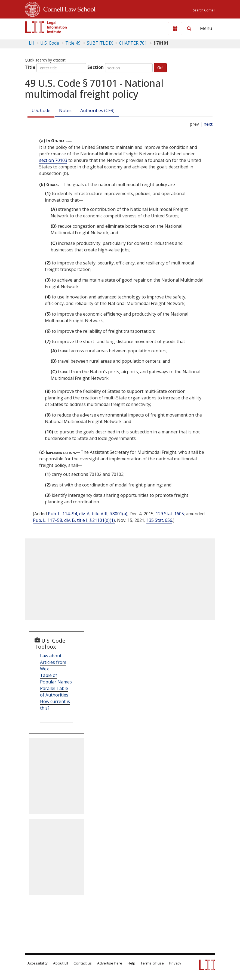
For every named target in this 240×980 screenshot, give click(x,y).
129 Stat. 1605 (170, 514)
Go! (160, 68)
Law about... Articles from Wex (53, 662)
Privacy (175, 963)
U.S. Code (41, 110)
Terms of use (152, 963)
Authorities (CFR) (97, 110)
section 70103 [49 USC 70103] (53, 160)
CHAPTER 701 (133, 43)
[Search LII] (189, 29)
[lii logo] (46, 27)
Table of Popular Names (56, 679)
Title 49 (73, 43)
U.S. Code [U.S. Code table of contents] (50, 43)
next (208, 124)
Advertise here (110, 963)
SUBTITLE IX (100, 43)
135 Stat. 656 (159, 520)
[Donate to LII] (175, 29)
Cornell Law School (68, 8)
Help (131, 963)
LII (31, 43)
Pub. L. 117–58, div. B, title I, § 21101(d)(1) (74, 520)
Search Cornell (204, 10)
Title (30, 67)
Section (96, 67)
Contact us (83, 963)
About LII (61, 963)
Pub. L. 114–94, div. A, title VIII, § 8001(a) (88, 514)
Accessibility (38, 963)
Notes (65, 110)
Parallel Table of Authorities (54, 692)
